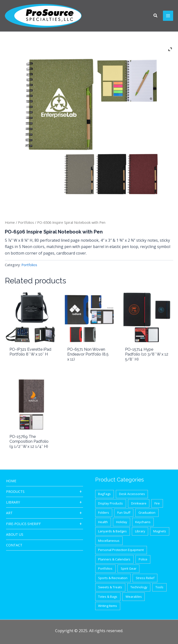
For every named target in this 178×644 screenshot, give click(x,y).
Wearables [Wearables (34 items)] (134, 597)
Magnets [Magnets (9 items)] (160, 531)
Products (15, 492)
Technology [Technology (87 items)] (139, 587)
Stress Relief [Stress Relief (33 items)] (145, 578)
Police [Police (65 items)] (143, 559)
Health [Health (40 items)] (103, 522)
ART (9, 513)
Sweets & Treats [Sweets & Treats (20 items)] (110, 587)
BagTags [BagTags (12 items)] (104, 494)
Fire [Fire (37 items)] (157, 503)
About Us (15, 534)
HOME (11, 481)
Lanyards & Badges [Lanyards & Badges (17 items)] (112, 531)
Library (13, 502)
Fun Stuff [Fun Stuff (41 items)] (124, 512)
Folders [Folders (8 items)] (104, 512)
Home (10, 222)
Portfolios (26, 222)
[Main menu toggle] (168, 16)
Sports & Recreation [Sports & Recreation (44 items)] (113, 578)
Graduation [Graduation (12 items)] (147, 512)
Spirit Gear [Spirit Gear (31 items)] (129, 568)
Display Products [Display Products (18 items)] (110, 503)
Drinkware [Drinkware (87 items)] (139, 503)
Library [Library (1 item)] (140, 531)
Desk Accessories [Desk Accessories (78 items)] (132, 494)
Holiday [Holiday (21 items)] (122, 522)
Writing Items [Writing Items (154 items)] (108, 606)
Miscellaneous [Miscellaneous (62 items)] (109, 541)
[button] (156, 16)
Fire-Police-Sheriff (23, 524)
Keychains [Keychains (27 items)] (143, 522)
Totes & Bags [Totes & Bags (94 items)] (108, 597)
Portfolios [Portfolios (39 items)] (105, 568)
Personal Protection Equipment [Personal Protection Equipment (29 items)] (121, 550)
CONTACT (14, 545)
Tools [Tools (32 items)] (159, 587)
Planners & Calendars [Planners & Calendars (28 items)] (114, 559)
